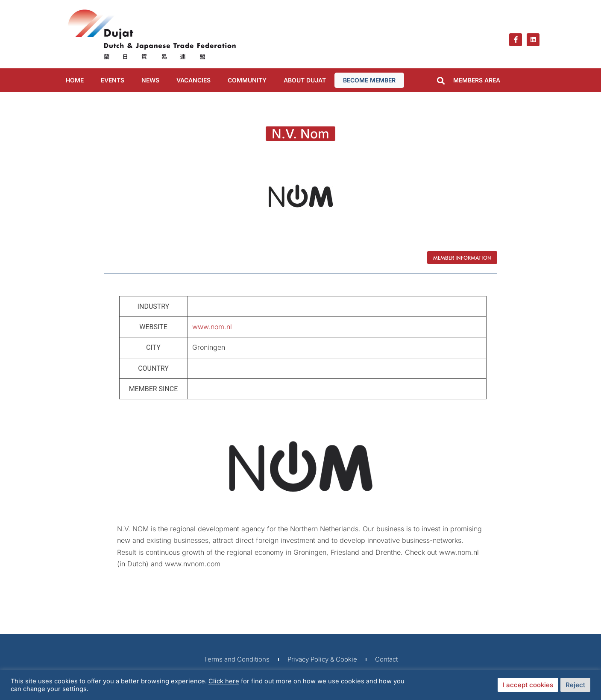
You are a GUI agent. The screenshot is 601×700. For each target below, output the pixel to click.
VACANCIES (193, 80)
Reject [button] (575, 685)
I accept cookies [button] (528, 685)
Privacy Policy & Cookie (322, 659)
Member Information (462, 258)
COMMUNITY (247, 80)
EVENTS (113, 80)
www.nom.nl (212, 327)
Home (75, 80)
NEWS (150, 80)
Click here (224, 681)
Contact (386, 659)
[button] (441, 81)
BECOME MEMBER (369, 80)
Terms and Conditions (237, 659)
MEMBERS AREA (477, 80)
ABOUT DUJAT (305, 80)
